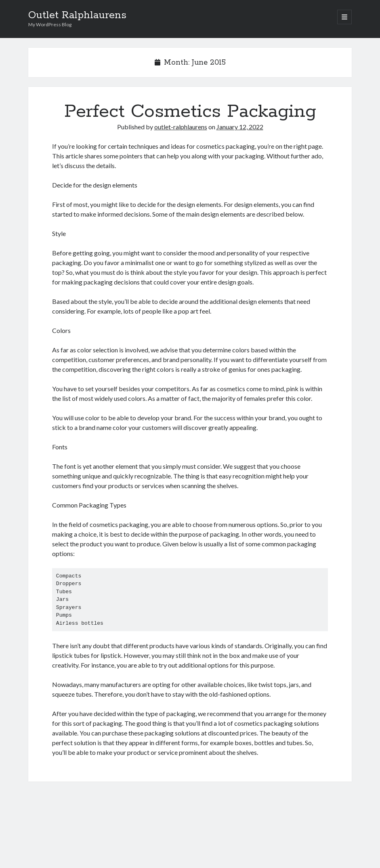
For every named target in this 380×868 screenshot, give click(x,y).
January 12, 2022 (240, 127)
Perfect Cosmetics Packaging (190, 112)
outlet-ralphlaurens (181, 127)
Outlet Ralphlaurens (77, 15)
